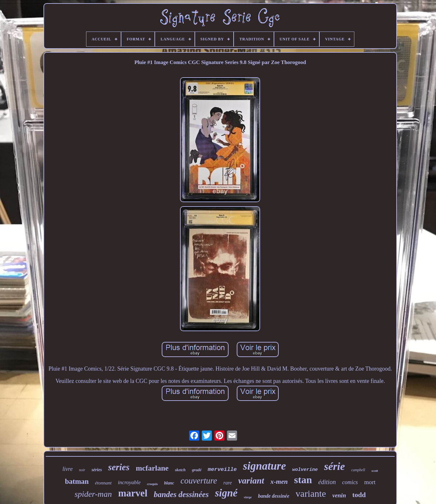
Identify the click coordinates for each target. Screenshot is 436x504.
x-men (279, 482)
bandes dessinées (181, 494)
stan (303, 480)
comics (350, 482)
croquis (152, 484)
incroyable (129, 482)
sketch (180, 470)
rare (227, 483)
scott (375, 471)
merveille (222, 469)
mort (370, 482)
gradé (197, 470)
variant (251, 481)
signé (226, 493)
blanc (169, 483)
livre (67, 469)
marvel (133, 493)
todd (359, 495)
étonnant (103, 483)
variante (311, 493)
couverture (199, 481)
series (119, 467)
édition (327, 482)
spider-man (93, 494)
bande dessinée (273, 496)
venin (339, 495)
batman (77, 481)
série (334, 466)
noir (82, 470)
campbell (358, 470)
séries (97, 470)
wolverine (305, 470)
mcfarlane (152, 468)
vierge (248, 497)
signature (265, 466)
